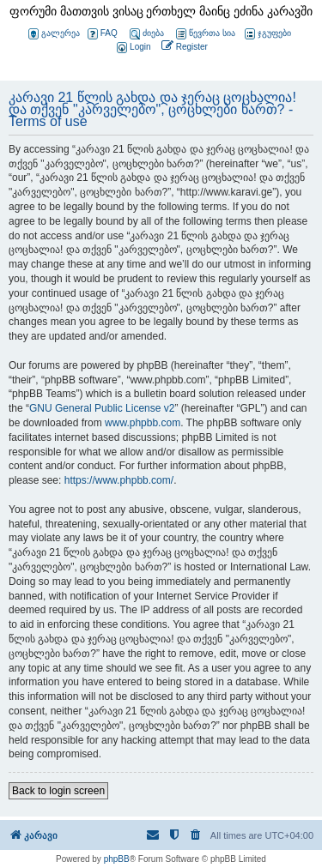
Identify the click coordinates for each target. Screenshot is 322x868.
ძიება (147, 34)
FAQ (103, 34)
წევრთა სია (206, 34)
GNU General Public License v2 (102, 408)
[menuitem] (132, 48)
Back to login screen (58, 791)
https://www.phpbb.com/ (119, 480)
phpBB (117, 859)
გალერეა (54, 34)
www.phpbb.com (143, 423)
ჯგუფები (268, 34)
